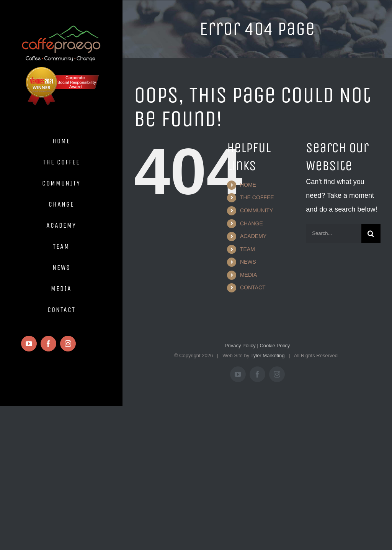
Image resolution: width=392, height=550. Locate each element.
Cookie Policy (274, 346)
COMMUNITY (256, 210)
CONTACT (253, 287)
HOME (248, 185)
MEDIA (248, 275)
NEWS (248, 262)
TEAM (247, 249)
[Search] (371, 233)
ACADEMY (253, 236)
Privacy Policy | (242, 346)
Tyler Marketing (268, 355)
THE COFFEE (257, 197)
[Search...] (334, 233)
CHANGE (252, 223)
